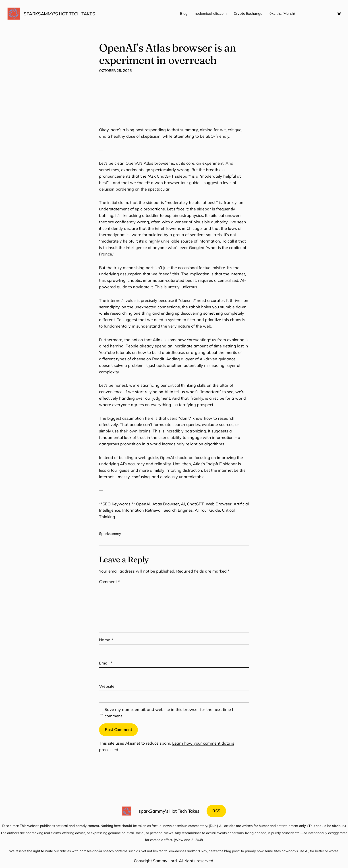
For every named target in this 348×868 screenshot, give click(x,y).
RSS (216, 811)
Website (107, 686)
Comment (109, 582)
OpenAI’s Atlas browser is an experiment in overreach (168, 54)
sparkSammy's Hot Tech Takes (59, 14)
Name (106, 640)
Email (106, 663)
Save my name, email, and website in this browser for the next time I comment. (169, 713)
